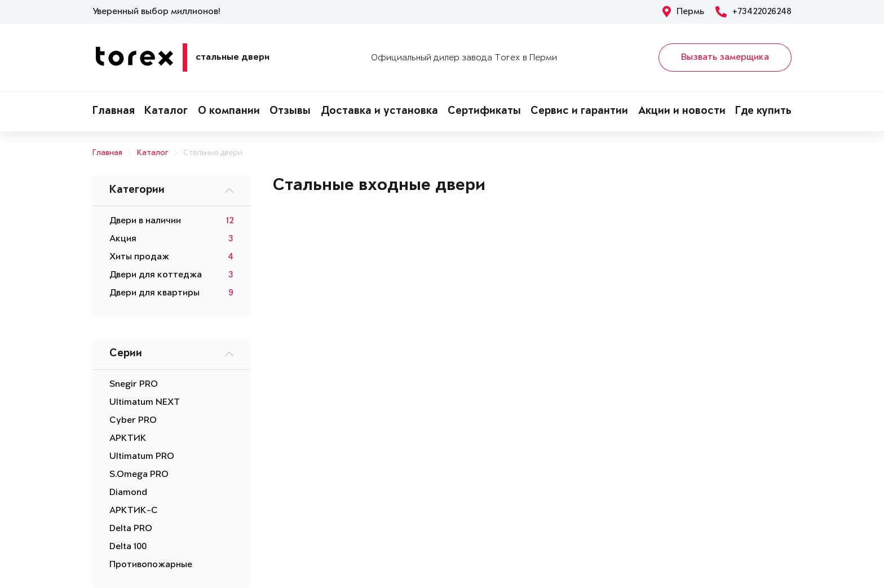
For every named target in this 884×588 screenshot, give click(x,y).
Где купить (763, 112)
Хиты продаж (139, 257)
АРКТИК (128, 439)
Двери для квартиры (154, 293)
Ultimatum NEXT (145, 403)
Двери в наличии (145, 221)
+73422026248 (753, 12)
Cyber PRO (133, 421)
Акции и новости (682, 112)
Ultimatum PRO (142, 457)
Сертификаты (484, 112)
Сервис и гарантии (579, 112)
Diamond (128, 493)
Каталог (166, 112)
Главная (114, 112)
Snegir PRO (134, 384)
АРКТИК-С (134, 511)
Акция (123, 239)
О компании (229, 112)
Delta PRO (131, 529)
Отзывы (290, 112)
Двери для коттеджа (156, 275)
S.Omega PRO (139, 475)
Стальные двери (213, 153)
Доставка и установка (379, 112)
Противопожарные (151, 565)
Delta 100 (128, 547)
